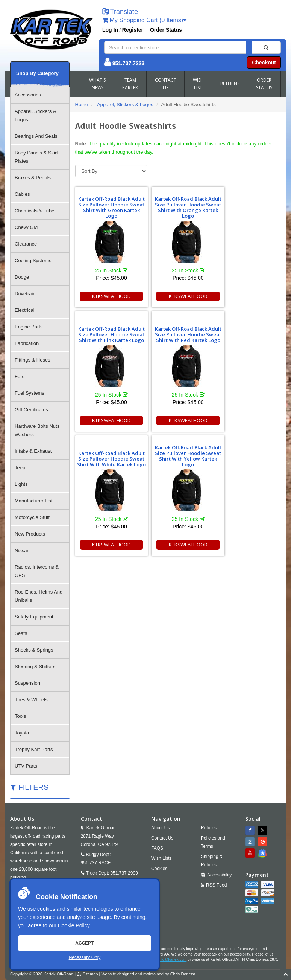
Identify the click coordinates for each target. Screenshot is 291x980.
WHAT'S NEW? (97, 84)
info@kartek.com (172, 959)
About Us (160, 828)
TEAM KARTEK (130, 84)
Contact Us (162, 838)
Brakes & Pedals (33, 178)
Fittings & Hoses (33, 360)
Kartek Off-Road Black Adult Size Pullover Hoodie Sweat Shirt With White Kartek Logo (178, 332)
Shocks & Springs (34, 650)
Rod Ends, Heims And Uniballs (39, 596)
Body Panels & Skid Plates (36, 157)
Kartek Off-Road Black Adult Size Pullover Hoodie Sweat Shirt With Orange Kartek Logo (178, 207)
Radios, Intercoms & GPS (37, 571)
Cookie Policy (74, 925)
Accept (84, 943)
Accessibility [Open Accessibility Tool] (219, 875)
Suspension (27, 683)
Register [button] (133, 30)
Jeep (20, 468)
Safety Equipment (34, 617)
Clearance (26, 244)
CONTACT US (166, 84)
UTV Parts (26, 766)
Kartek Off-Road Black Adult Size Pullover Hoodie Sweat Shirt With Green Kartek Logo (108, 207)
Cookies (159, 869)
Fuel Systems (30, 393)
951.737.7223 (129, 63)
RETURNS (230, 84)
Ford (20, 376)
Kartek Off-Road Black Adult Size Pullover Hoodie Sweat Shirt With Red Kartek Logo (108, 332)
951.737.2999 (124, 873)
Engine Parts (29, 327)
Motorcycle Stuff (32, 517)
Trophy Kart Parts (34, 749)
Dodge (22, 277)
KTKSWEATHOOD (108, 296)
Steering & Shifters (35, 666)
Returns (209, 828)
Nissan (22, 550)
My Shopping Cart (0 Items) (144, 20)
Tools (20, 716)
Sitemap (90, 974)
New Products (30, 534)
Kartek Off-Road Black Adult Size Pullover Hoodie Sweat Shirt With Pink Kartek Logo (248, 207)
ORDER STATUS (264, 84)
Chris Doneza (183, 974)
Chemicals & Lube (35, 211)
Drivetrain (25, 294)
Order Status (166, 30)
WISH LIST (198, 84)
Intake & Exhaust (33, 451)
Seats (21, 633)
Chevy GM (26, 227)
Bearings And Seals (36, 136)
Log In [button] (110, 30)
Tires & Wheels (31, 700)
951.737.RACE (96, 863)
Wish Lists (161, 858)
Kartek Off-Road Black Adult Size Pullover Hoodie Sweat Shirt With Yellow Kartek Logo (248, 332)
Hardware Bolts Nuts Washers (37, 430)
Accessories (28, 95)
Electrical (25, 310)
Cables (22, 194)
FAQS (157, 848)
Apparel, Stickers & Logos (36, 115)
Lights (21, 484)
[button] (120, 12)
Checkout (264, 63)
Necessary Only (85, 957)
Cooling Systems (33, 260)
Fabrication (27, 343)
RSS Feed (216, 885)
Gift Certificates (31, 410)
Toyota (22, 733)
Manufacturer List (33, 501)
